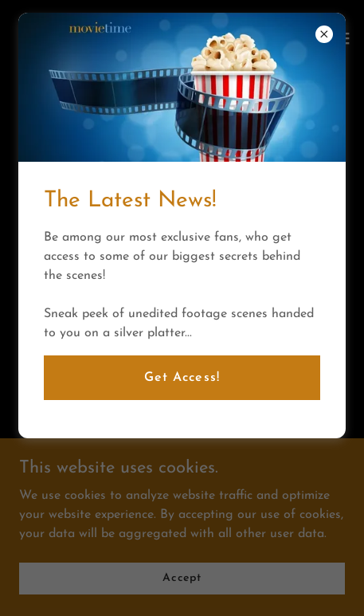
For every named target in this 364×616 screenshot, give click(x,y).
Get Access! (182, 378)
